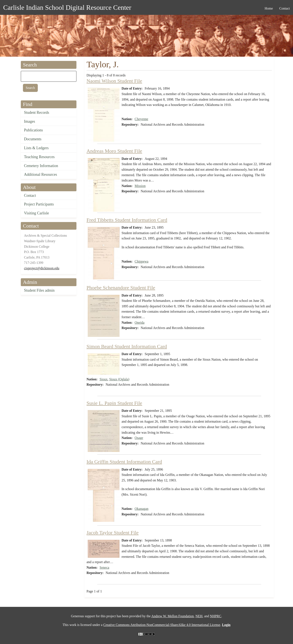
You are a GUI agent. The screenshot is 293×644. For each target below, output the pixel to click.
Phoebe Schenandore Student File (121, 288)
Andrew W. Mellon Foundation (173, 616)
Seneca (104, 567)
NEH (199, 616)
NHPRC (216, 616)
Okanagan (142, 509)
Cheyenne (141, 119)
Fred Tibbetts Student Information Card (127, 220)
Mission (140, 186)
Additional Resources (40, 174)
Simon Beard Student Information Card (127, 346)
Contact (30, 195)
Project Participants (39, 204)
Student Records (37, 112)
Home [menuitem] (269, 8)
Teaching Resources (39, 157)
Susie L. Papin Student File (114, 403)
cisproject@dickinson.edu (42, 268)
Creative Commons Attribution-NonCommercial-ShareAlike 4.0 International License (162, 625)
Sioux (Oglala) (119, 379)
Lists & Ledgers (36, 148)
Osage (139, 438)
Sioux (104, 379)
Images (30, 121)
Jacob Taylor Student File (113, 533)
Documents (33, 139)
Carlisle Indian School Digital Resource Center (67, 7)
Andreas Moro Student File (114, 151)
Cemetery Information (41, 166)
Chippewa (142, 261)
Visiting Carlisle (36, 213)
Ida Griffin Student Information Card (124, 462)
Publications (33, 130)
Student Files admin (39, 290)
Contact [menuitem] (285, 8)
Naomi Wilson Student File (114, 81)
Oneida (139, 323)
